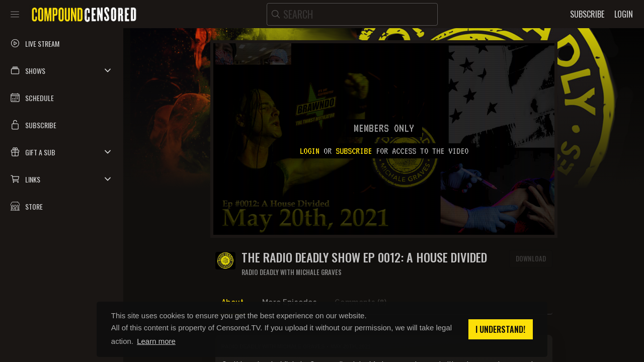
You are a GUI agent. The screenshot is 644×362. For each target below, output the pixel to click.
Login (309, 151)
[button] (62, 70)
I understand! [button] (500, 329)
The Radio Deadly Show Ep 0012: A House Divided (364, 257)
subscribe (354, 151)
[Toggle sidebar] (15, 14)
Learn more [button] (156, 341)
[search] (352, 14)
